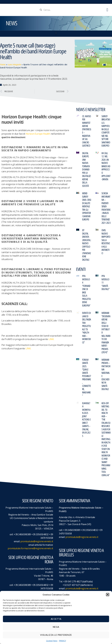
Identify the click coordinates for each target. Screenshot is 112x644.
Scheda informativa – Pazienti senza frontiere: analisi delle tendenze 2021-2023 (106, 209)
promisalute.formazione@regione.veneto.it (30, 550)
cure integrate (14, 66)
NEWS (11, 24)
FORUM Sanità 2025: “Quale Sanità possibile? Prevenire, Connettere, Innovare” (87, 379)
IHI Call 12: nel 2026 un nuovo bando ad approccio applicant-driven (106, 167)
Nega (56, 627)
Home (3, 66)
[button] (108, 595)
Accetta (56, 619)
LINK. (51, 340)
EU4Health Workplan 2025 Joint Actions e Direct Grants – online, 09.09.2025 (86, 421)
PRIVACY (62, 641)
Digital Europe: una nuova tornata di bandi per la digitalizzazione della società (86, 171)
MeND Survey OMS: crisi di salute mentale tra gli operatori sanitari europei (87, 208)
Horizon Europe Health (38, 135)
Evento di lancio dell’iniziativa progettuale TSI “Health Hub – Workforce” (87, 329)
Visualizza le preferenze (56, 635)
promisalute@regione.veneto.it (37, 543)
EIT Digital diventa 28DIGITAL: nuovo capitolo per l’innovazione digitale (87, 246)
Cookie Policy (52, 641)
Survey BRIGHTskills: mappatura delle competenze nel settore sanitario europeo (106, 132)
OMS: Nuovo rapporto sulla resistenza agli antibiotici (106, 243)
